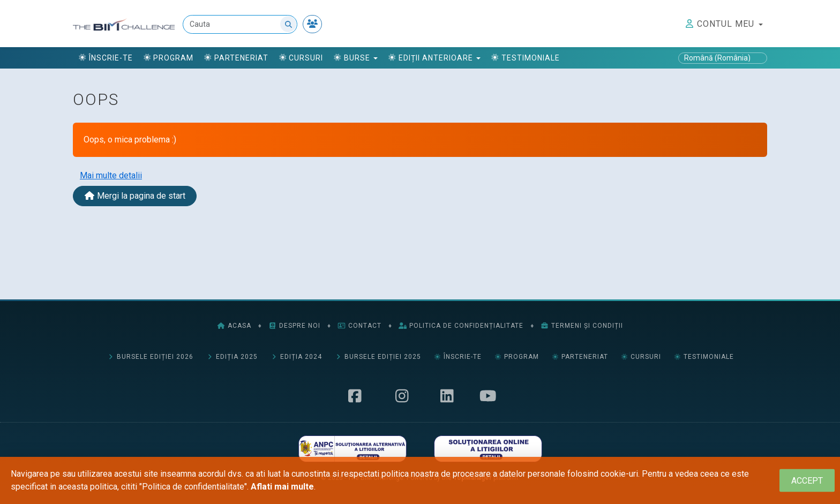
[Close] (807, 481)
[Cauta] (241, 24)
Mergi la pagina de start (135, 196)
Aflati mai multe (282, 487)
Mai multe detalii (111, 175)
